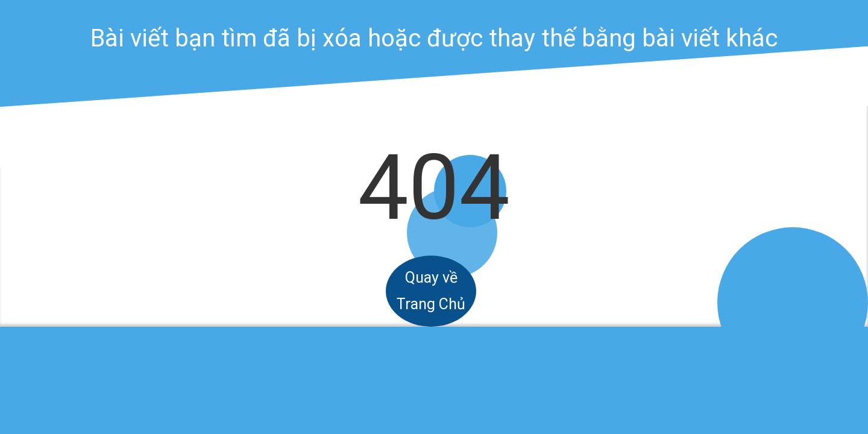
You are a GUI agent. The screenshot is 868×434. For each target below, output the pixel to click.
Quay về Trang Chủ (431, 291)
